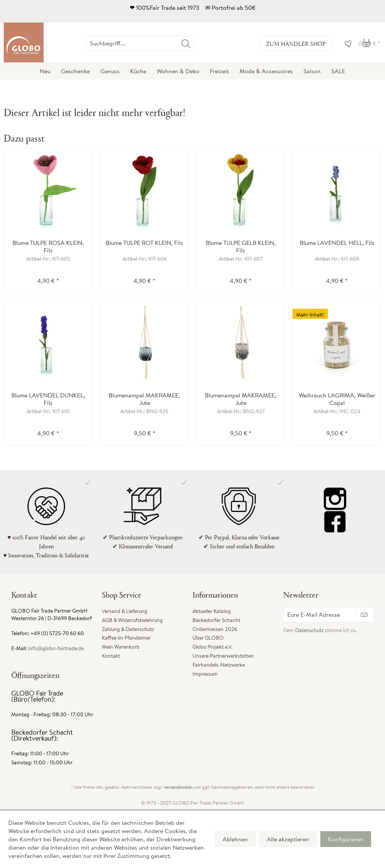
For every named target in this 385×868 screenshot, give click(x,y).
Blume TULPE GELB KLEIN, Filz (241, 246)
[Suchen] (186, 43)
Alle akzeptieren (288, 839)
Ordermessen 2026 (215, 629)
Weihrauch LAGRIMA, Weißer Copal (337, 399)
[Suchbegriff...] (140, 43)
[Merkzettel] (346, 43)
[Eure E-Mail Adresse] (319, 614)
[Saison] (312, 71)
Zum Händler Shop (296, 43)
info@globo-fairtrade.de (56, 648)
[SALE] (338, 71)
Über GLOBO (208, 638)
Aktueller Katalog (212, 611)
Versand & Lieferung (125, 611)
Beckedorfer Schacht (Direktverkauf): (42, 735)
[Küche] (138, 71)
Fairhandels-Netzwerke (219, 665)
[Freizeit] (219, 71)
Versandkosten (178, 787)
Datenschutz (309, 630)
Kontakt (111, 656)
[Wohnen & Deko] (178, 71)
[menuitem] (194, 43)
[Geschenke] (75, 71)
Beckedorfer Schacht (216, 620)
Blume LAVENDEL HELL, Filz (337, 243)
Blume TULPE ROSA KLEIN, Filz (48, 246)
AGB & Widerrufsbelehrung (132, 620)
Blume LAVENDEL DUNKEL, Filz (48, 399)
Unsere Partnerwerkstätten (223, 656)
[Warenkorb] (369, 43)
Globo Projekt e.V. (212, 647)
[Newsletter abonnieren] (364, 614)
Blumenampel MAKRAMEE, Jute (144, 399)
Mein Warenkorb (121, 647)
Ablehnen (235, 839)
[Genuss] (110, 71)
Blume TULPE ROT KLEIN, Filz (144, 243)
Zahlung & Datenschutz (128, 629)
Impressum (205, 674)
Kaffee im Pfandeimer (126, 638)
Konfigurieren (346, 839)
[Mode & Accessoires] (266, 71)
